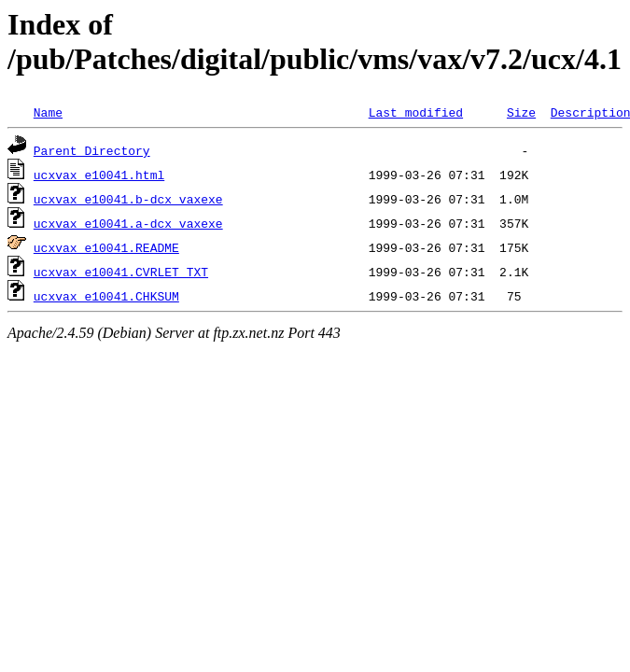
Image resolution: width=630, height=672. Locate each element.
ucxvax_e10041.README (106, 247)
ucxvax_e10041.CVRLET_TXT (121, 272)
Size (521, 112)
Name (48, 112)
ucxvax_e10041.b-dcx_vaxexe (128, 199)
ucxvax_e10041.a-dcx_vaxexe (128, 223)
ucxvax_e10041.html (99, 175)
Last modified (416, 112)
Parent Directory (92, 150)
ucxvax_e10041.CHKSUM (106, 296)
